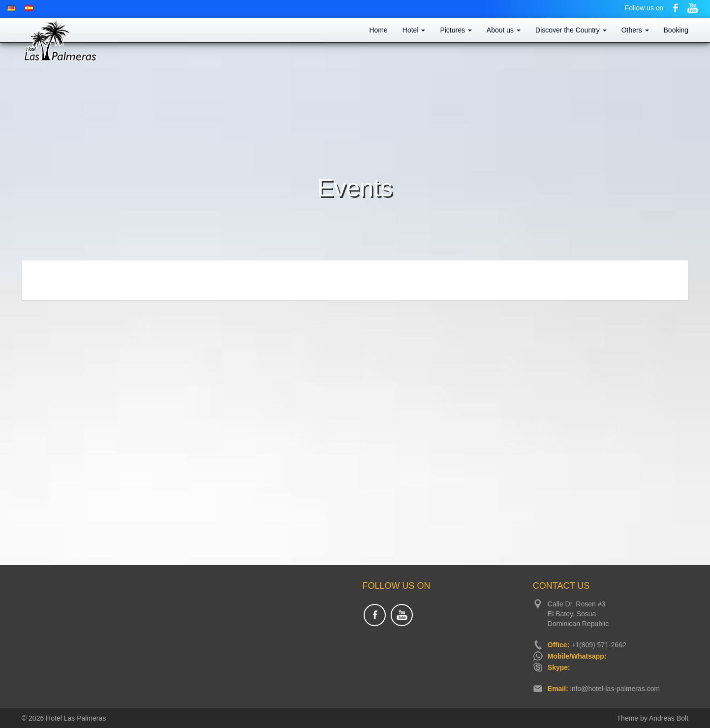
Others (635, 30)
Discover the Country (571, 30)
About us (504, 30)
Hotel (414, 30)
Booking (676, 30)
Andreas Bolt (669, 718)
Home (378, 30)
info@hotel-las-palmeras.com (615, 689)
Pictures (456, 30)
